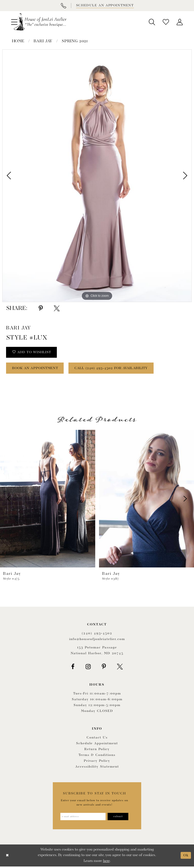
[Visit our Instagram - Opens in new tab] (88, 668)
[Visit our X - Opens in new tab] (120, 668)
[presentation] (48, 500)
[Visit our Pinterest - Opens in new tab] (104, 668)
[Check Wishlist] (166, 22)
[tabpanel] (97, 176)
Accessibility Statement (97, 768)
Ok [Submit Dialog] (186, 857)
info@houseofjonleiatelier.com (97, 640)
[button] (152, 22)
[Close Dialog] (7, 857)
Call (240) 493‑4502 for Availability (118, 369)
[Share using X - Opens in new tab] (57, 308)
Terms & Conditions (97, 756)
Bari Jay (43, 41)
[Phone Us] (63, 6)
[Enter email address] (82, 818)
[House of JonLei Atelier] (40, 22)
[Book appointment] (105, 6)
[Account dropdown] (180, 22)
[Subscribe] (119, 818)
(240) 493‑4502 (97, 635)
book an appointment (37, 369)
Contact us (97, 739)
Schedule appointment (97, 745)
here (106, 863)
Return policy (97, 750)
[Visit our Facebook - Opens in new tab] (73, 668)
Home (18, 41)
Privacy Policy (97, 762)
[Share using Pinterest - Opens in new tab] (41, 308)
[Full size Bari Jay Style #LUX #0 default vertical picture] (97, 176)
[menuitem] (152, 22)
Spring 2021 (75, 41)
